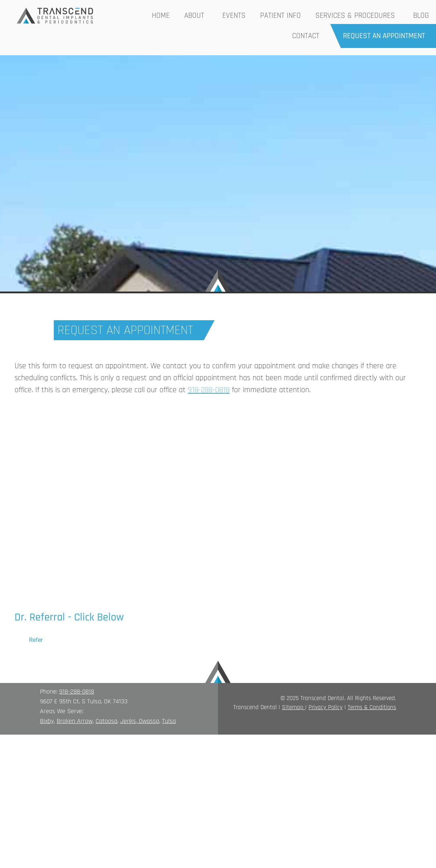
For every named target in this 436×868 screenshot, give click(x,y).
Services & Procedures (357, 15)
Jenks (128, 721)
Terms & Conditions (372, 707)
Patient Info (280, 15)
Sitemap (293, 707)
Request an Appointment (384, 36)
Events (234, 15)
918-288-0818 (77, 692)
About (196, 15)
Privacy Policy (326, 707)
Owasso (149, 721)
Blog (421, 15)
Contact (306, 36)
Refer (36, 640)
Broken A (69, 721)
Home (161, 15)
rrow (87, 721)
